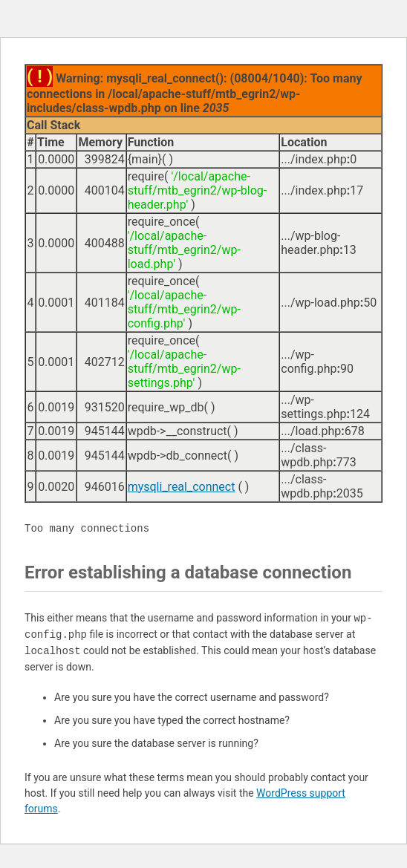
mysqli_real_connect (182, 487)
